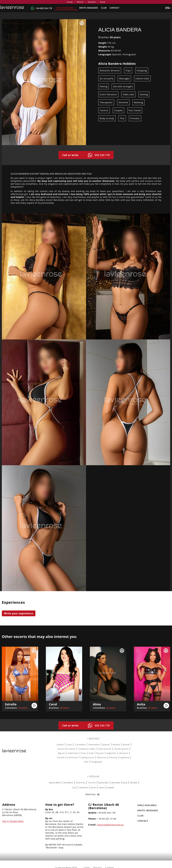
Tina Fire (92, 783)
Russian (100, 753)
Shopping (142, 70)
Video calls (128, 94)
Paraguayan (97, 762)
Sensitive (123, 102)
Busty (103, 2)
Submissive (73, 753)
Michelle (134, 783)
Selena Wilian (55, 783)
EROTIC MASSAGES (89, 8)
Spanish (106, 745)
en (168, 8)
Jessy (125, 783)
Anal (86, 762)
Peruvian (114, 757)
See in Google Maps (13, 821)
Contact (114, 8)
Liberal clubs (142, 78)
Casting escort (87, 757)
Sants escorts (105, 749)
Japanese (125, 757)
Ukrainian (123, 753)
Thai (122, 118)
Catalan (60, 745)
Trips (128, 70)
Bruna (94, 787)
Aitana (102, 787)
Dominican (72, 757)
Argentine (111, 753)
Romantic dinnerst (110, 70)
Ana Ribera (68, 783)
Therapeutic (106, 102)
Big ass (62, 753)
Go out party (107, 78)
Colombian (80, 745)
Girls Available (66, 8)
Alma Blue (116, 783)
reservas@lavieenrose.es (110, 825)
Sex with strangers (123, 86)
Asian (84, 753)
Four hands (135, 110)
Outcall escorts (121, 749)
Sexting (144, 94)
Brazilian (92, 2)
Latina (69, 745)
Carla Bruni (83, 787)
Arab (91, 753)
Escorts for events (66, 749)
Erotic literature (108, 94)
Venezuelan (94, 745)
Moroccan (102, 757)
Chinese (61, 757)
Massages (124, 78)
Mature (80, 2)
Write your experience (19, 613)
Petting (104, 86)
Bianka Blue (104, 783)
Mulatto (116, 745)
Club (104, 8)
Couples (119, 110)
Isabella (111, 787)
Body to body (107, 118)
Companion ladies (87, 749)
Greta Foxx (81, 783)
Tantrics (104, 110)
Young (70, 2)
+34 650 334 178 (44, 8)
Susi (74, 787)
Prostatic (135, 118)
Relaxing (138, 102)
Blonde (126, 745)
